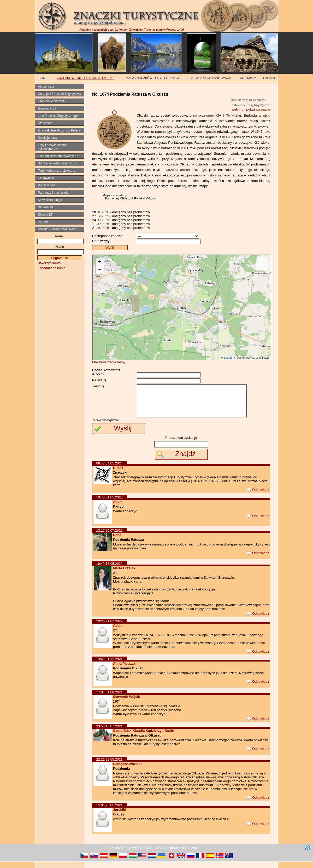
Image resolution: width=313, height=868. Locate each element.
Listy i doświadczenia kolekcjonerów (53, 147)
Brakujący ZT (47, 108)
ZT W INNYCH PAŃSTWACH (211, 78)
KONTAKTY (248, 78)
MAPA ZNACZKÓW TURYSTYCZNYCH (153, 78)
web (235, 109)
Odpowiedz (258, 496)
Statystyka (45, 123)
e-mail (60, 236)
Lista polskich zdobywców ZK (58, 156)
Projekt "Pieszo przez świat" (57, 229)
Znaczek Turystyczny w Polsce (59, 130)
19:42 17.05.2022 (109, 570)
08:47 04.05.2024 (109, 470)
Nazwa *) (99, 380)
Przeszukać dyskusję (181, 444)
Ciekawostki (46, 178)
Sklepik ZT (45, 215)
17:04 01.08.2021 (109, 699)
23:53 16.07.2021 (109, 732)
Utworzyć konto (49, 263)
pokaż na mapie (258, 109)
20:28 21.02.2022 (109, 627)
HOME (43, 78)
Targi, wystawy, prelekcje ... (57, 171)
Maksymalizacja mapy (109, 362)
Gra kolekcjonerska (51, 101)
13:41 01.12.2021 (109, 665)
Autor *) (98, 374)
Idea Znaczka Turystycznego (58, 116)
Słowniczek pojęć (50, 200)
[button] (100, 262)
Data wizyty (101, 241)
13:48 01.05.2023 (109, 504)
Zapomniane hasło (51, 268)
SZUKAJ (269, 78)
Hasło (60, 247)
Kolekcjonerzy (48, 138)
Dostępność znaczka (108, 236)
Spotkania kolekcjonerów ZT (58, 163)
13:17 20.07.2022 (109, 537)
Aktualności (46, 87)
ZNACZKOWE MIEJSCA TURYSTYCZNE (85, 78)
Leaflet (226, 358)
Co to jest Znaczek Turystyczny (60, 94)
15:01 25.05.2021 (109, 811)
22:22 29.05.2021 (109, 766)
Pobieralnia (46, 207)
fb (242, 109)
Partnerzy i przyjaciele (53, 193)
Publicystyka (47, 185)
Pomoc (43, 222)
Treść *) (98, 386)
